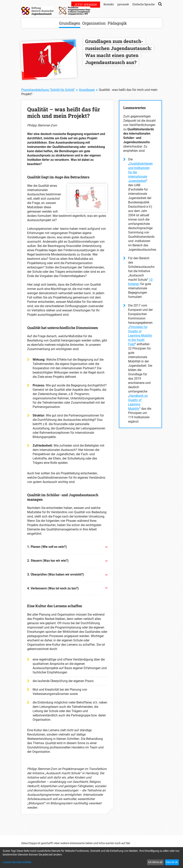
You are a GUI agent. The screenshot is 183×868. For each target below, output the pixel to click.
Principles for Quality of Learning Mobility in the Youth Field (140, 336)
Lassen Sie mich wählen (17, 862)
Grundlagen (70, 23)
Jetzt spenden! (86, 5)
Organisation (94, 23)
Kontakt (109, 4)
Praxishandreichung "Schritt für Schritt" (48, 90)
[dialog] (91, 858)
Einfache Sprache (144, 4)
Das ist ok (172, 862)
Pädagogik (117, 23)
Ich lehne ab (155, 862)
